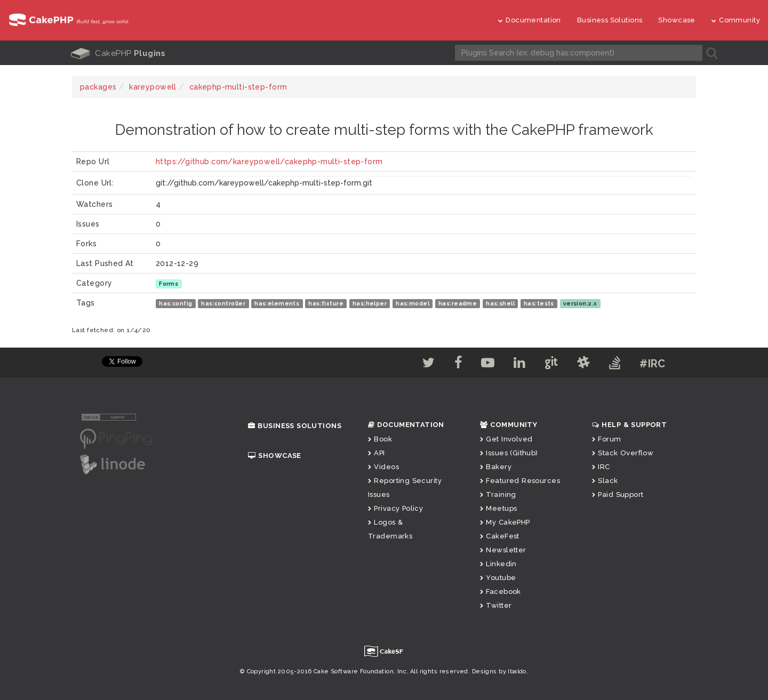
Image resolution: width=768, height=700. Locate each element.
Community (736, 20)
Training (498, 494)
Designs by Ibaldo (499, 671)
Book (380, 439)
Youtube (498, 578)
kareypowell (153, 87)
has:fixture (326, 303)
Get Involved (506, 439)
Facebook (501, 592)
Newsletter (503, 550)
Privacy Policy (395, 508)
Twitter (496, 605)
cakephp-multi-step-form (238, 87)
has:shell (500, 303)
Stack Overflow (623, 453)
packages (98, 87)
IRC (601, 467)
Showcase (677, 20)
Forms (169, 284)
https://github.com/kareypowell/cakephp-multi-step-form (269, 162)
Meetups (498, 508)
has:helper (370, 303)
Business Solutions (610, 20)
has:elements (277, 303)
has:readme (458, 303)
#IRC (653, 364)
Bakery (496, 467)
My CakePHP (505, 522)
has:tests (539, 303)
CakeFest (500, 536)
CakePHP (118, 53)
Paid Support (618, 494)
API (377, 453)
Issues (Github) (509, 453)
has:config (175, 303)
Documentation (530, 20)
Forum (607, 439)
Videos (383, 467)
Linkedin (498, 564)
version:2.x (580, 303)
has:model (413, 303)
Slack (605, 481)
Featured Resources (520, 481)
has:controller (223, 303)
